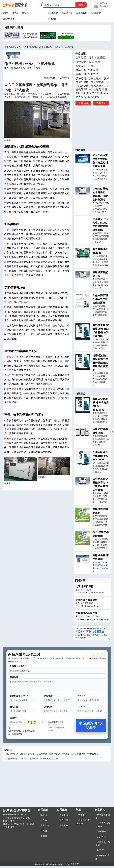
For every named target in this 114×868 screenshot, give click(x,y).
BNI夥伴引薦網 (102, 859)
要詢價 (44, 838)
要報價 (44, 832)
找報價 (25, 13)
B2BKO (101, 852)
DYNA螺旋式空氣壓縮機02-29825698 (101, 456)
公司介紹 (101, 103)
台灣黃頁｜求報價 (103, 845)
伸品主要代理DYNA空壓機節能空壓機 (100, 299)
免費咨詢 (83, 103)
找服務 (5, 13)
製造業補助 (67, 13)
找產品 (15, 13)
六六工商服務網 (103, 818)
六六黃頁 (101, 838)
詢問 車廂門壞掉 (84, 586)
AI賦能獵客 (82, 13)
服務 (47, 5)
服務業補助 (53, 13)
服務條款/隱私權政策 (84, 824)
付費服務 (52, 19)
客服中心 (83, 817)
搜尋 (81, 5)
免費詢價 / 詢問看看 (91, 727)
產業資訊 (45, 827)
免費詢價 (96, 5)
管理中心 (104, 3)
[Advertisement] (93, 126)
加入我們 (104, 6)
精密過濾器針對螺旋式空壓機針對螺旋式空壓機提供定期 (100, 363)
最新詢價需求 (8, 19)
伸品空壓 (14, 47)
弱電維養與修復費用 (86, 600)
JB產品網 (102, 833)
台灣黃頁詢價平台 (19, 814)
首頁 (6, 47)
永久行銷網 (96, 13)
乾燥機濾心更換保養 (86, 613)
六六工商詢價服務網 (103, 827)
